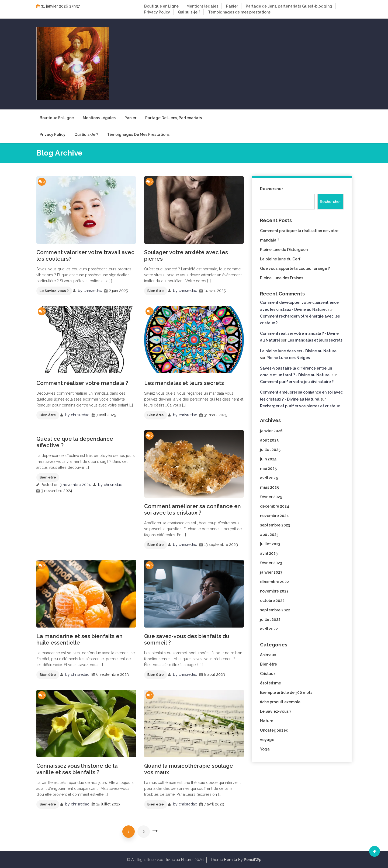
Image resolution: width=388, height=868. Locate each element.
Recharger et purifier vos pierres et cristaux (300, 406)
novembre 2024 (274, 516)
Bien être (156, 291)
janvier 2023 (271, 572)
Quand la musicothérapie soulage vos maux (189, 769)
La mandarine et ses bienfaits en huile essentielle (79, 639)
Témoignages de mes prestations (239, 12)
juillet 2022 (270, 619)
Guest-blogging (317, 6)
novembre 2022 (274, 591)
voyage (267, 740)
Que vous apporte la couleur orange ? (295, 268)
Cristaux (268, 674)
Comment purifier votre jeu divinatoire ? (297, 382)
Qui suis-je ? (189, 12)
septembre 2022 (275, 610)
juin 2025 (268, 459)
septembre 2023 (275, 525)
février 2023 (271, 563)
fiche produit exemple (280, 702)
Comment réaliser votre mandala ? (82, 383)
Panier (232, 6)
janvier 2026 (271, 431)
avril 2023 (269, 553)
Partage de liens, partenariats (273, 6)
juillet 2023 (270, 544)
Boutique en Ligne (161, 6)
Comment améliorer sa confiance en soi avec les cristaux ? (193, 509)
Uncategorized (274, 730)
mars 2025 (269, 487)
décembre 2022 (274, 582)
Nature (267, 721)
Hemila (231, 860)
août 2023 (269, 535)
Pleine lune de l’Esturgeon (284, 250)
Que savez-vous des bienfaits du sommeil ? (187, 639)
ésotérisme (271, 683)
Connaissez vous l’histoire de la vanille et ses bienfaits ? (77, 769)
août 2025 (269, 440)
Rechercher (272, 189)
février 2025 (271, 497)
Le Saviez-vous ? (54, 291)
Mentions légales (202, 6)
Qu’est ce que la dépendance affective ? (75, 442)
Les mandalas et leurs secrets (184, 383)
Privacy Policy (157, 12)
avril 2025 (269, 478)
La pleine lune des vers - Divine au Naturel (299, 351)
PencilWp (253, 860)
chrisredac (93, 291)
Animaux (268, 655)
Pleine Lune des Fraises (282, 278)
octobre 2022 (272, 601)
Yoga (265, 749)
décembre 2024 (275, 506)
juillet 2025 (270, 450)
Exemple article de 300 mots (286, 693)
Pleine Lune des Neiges (288, 358)
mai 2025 (268, 469)
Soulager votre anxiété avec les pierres (186, 256)
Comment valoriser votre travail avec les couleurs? (85, 256)
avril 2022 (269, 629)
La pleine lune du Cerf (280, 259)
